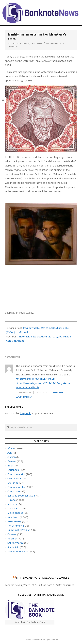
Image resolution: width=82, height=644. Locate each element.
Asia (10, 453)
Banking (12, 461)
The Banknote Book (19, 551)
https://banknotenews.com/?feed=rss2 (43, 578)
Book (10, 465)
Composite (14, 491)
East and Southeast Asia (21, 496)
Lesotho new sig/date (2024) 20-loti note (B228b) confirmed (40, 585)
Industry (12, 504)
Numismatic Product (19, 530)
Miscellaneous (15, 513)
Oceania (12, 534)
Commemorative (17, 487)
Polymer (12, 538)
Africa (26, 43)
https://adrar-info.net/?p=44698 (35, 379)
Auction (12, 457)
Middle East (14, 508)
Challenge (36, 43)
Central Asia (14, 478)
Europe (12, 500)
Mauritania (52, 43)
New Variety (14, 521)
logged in (26, 413)
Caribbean (13, 470)
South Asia (13, 547)
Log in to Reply (24, 397)
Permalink (58, 393)
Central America (16, 474)
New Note (13, 517)
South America (16, 543)
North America (16, 526)
